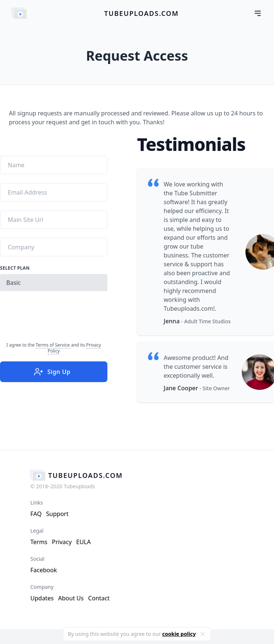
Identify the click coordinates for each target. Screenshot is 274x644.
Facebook (44, 570)
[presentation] (56, 314)
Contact (99, 598)
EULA (83, 542)
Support (57, 514)
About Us (71, 598)
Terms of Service (53, 345)
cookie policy (179, 634)
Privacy (62, 542)
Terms (39, 542)
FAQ (36, 514)
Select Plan (15, 268)
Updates (42, 598)
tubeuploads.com (141, 13)
